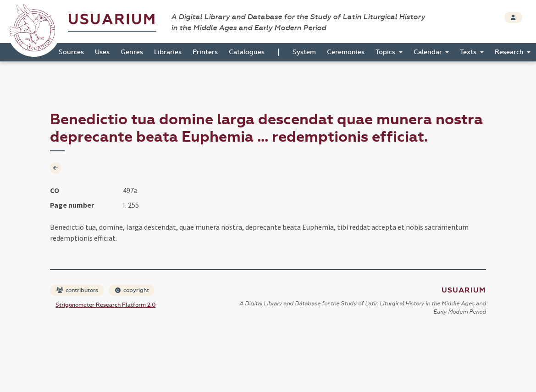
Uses (102, 52)
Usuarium (112, 19)
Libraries (168, 52)
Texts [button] (469, 52)
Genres (132, 52)
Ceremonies (346, 52)
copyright (132, 290)
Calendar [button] (429, 52)
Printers (205, 52)
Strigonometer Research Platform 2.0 (105, 305)
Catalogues (247, 52)
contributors (77, 290)
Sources (71, 52)
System (304, 52)
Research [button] (510, 52)
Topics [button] (386, 52)
